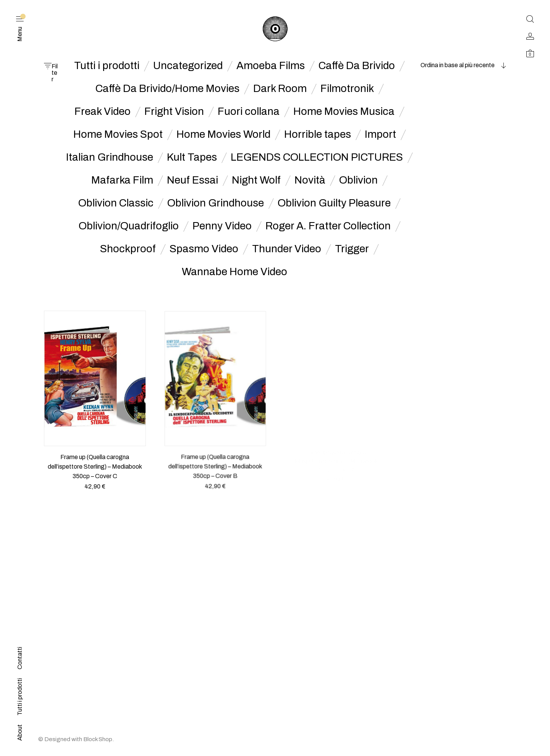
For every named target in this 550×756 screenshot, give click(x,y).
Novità (310, 180)
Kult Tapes (192, 157)
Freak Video (103, 111)
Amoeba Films (271, 66)
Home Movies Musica (344, 111)
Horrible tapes (318, 134)
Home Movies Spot (118, 134)
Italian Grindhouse (110, 157)
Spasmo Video (204, 249)
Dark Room (280, 89)
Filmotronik (347, 89)
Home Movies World (223, 134)
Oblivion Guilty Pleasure (334, 203)
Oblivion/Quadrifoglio (129, 226)
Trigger (352, 249)
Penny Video (222, 226)
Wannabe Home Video (235, 272)
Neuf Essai (192, 180)
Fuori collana (249, 111)
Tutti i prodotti (107, 66)
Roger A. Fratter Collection (328, 226)
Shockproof (128, 249)
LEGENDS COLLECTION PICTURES (317, 157)
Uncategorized (188, 66)
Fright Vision (174, 111)
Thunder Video (287, 249)
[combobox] (458, 65)
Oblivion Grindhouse (216, 203)
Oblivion (358, 180)
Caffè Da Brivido (357, 66)
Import (380, 134)
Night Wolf (256, 180)
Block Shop (98, 739)
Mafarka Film (122, 180)
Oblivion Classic (116, 203)
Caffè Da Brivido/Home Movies (167, 89)
